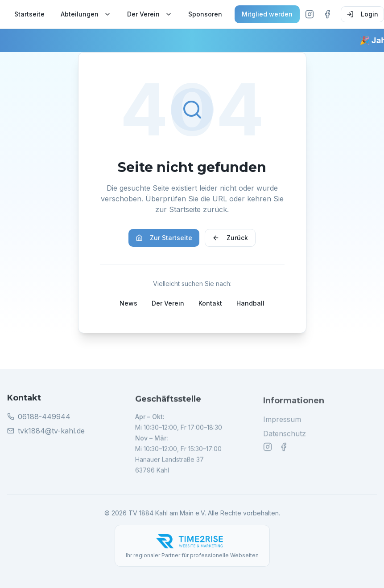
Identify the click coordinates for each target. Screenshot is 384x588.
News (128, 303)
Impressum (282, 424)
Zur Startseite (164, 238)
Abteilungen (86, 14)
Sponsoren (205, 14)
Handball (250, 303)
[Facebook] (327, 14)
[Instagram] (310, 14)
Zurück (230, 238)
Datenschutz (285, 438)
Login (362, 14)
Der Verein (150, 14)
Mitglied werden (267, 14)
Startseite (29, 14)
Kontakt (210, 303)
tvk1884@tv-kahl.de (51, 434)
